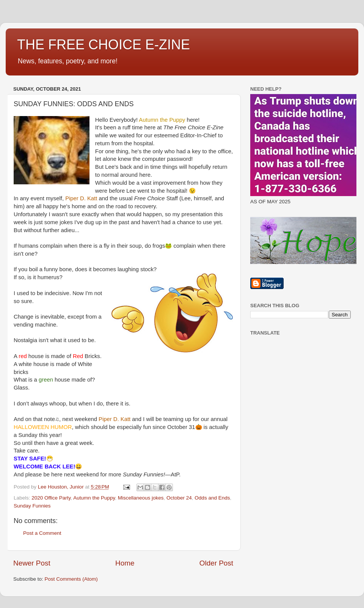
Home (125, 563)
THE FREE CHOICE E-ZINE (104, 45)
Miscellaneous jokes (141, 498)
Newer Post (32, 563)
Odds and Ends (212, 498)
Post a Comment (42, 533)
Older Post (216, 563)
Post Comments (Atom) (71, 579)
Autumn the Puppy (94, 498)
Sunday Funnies (32, 506)
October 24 (179, 498)
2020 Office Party (51, 498)
